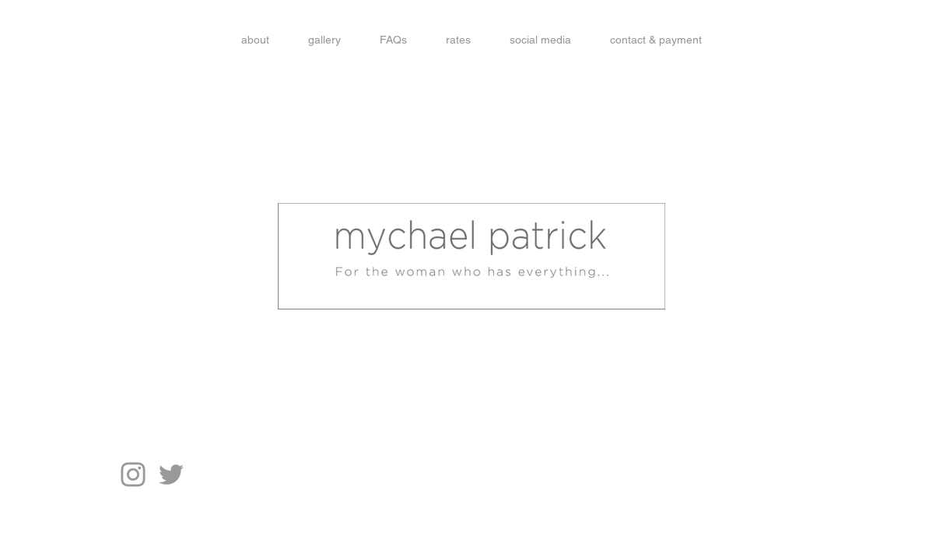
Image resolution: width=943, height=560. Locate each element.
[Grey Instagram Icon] (133, 474)
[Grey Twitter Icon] (171, 474)
